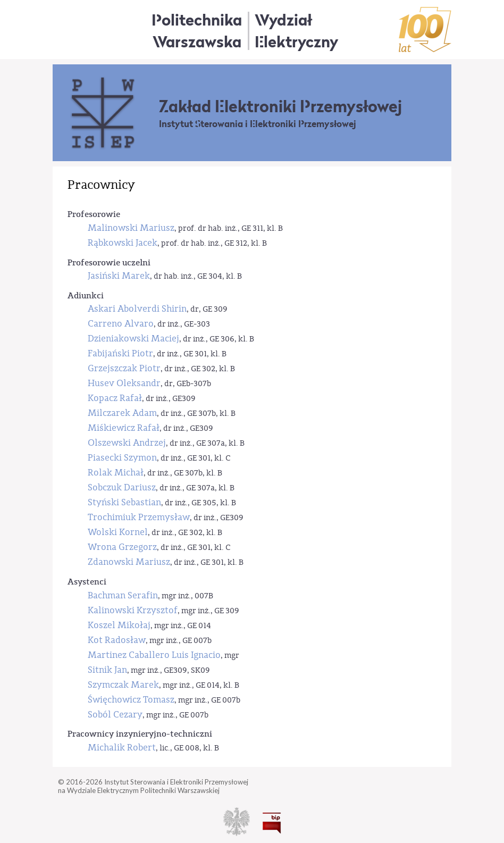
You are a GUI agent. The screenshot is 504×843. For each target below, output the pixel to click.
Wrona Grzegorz (122, 547)
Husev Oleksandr (124, 383)
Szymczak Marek (123, 685)
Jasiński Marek (119, 276)
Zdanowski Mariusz (129, 562)
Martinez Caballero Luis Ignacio (154, 655)
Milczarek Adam (122, 413)
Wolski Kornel (118, 532)
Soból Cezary (115, 715)
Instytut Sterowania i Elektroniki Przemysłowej (258, 124)
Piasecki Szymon (122, 458)
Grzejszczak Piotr (124, 368)
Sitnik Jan (107, 670)
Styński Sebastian (124, 502)
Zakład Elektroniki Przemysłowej (280, 106)
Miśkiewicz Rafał (124, 428)
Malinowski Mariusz (131, 228)
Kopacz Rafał (115, 398)
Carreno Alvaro (121, 324)
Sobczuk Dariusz (122, 487)
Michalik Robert (122, 748)
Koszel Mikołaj (119, 625)
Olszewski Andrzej (127, 443)
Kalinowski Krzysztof (133, 610)
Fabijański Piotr (120, 353)
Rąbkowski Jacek (123, 243)
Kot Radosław (117, 640)
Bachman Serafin (123, 595)
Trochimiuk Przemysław (139, 517)
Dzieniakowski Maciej (133, 339)
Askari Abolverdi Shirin (137, 309)
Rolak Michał (116, 473)
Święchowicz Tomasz (131, 700)
